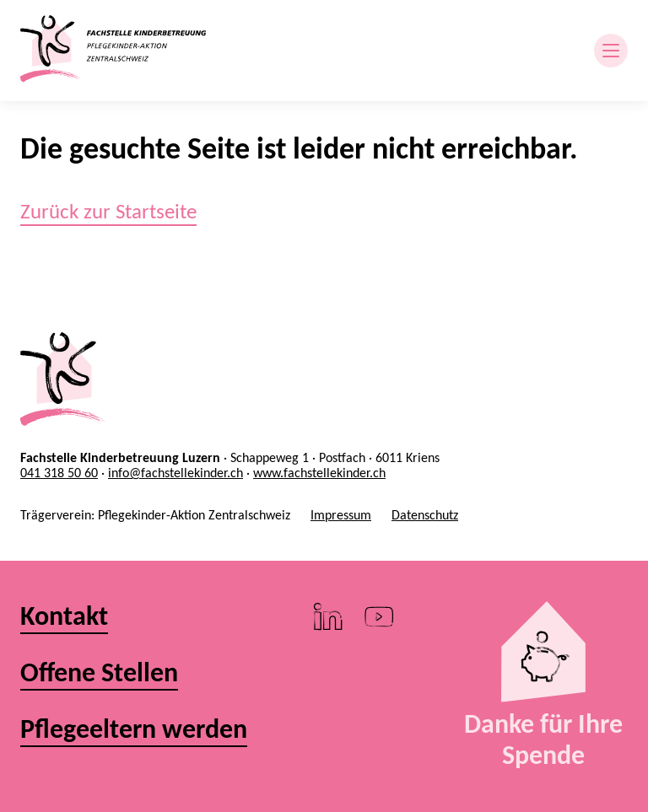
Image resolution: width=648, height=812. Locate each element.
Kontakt (64, 617)
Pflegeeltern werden (134, 730)
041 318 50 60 (59, 473)
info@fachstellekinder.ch (175, 473)
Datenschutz (425, 515)
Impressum (341, 515)
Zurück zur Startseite (108, 211)
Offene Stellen (99, 673)
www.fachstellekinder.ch (319, 473)
